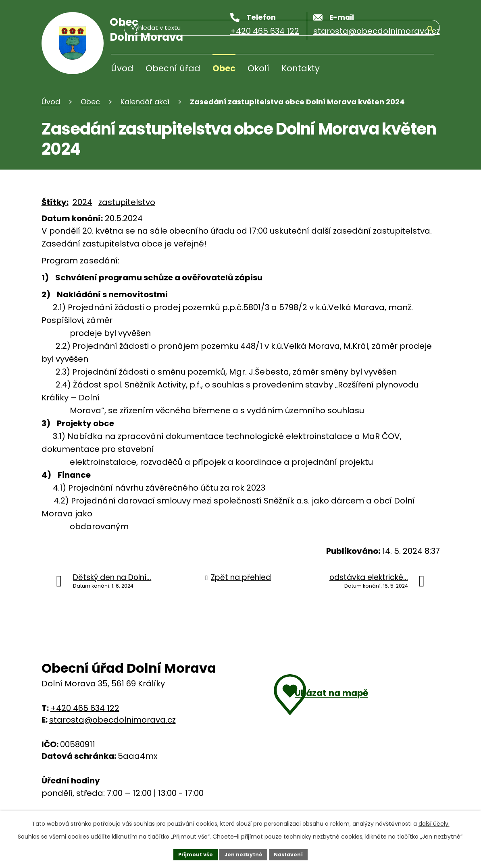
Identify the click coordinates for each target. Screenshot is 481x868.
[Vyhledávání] (396, 70)
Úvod (122, 68)
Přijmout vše (191, 853)
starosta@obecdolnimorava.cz (112, 720)
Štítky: (55, 202)
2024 (82, 202)
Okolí (258, 68)
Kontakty (301, 68)
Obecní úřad (173, 68)
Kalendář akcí (145, 102)
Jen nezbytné (244, 853)
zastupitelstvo (127, 202)
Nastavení (294, 853)
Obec (224, 68)
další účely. (434, 821)
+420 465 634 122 (85, 708)
